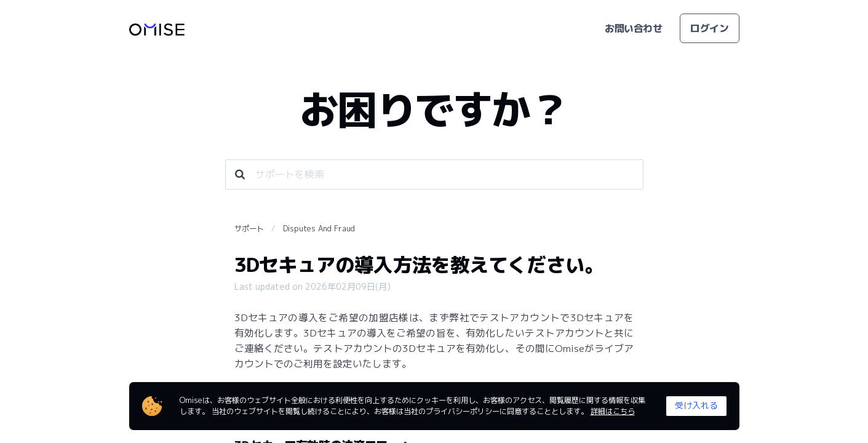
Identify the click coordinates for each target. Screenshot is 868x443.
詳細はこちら (613, 411)
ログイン (709, 28)
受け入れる (696, 405)
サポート (249, 229)
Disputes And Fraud (319, 229)
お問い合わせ (633, 28)
